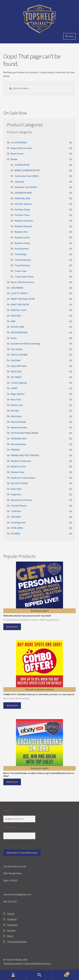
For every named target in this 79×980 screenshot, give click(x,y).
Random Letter (22, 237)
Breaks (14, 159)
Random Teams (22, 243)
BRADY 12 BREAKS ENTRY (27, 170)
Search (39, 975)
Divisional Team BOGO (26, 187)
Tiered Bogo (21, 254)
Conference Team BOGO (27, 176)
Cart (61, 973)
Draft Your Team (19, 310)
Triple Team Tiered (24, 277)
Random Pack (17, 472)
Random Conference (21, 461)
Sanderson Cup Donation (23, 478)
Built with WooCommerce (38, 963)
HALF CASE (16, 371)
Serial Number (22, 249)
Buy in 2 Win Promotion (22, 282)
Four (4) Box (17, 349)
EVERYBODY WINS (23, 193)
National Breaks (19, 427)
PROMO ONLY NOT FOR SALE (25, 455)
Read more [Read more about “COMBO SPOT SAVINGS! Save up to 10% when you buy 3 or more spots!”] (12, 705)
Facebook (12, 919)
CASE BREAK (17, 288)
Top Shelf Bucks (19, 506)
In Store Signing (19, 383)
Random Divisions (23, 226)
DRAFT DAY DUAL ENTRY (23, 299)
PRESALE (15, 450)
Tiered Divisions (22, 265)
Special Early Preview (21, 500)
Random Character (24, 221)
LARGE (14, 388)
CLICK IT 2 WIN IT (19, 293)
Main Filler (16, 399)
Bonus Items (17, 154)
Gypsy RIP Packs (19, 366)
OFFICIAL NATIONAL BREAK (25, 433)
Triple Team (21, 271)
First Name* (9, 827)
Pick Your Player (22, 210)
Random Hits (21, 232)
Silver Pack (16, 489)
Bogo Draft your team (21, 148)
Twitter (11, 914)
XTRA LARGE (17, 528)
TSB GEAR (16, 517)
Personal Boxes (18, 444)
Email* (7, 810)
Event (14, 338)
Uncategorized (18, 522)
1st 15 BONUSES (19, 142)
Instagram (12, 925)
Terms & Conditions (17, 942)
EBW (13, 321)
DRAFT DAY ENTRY (20, 304)
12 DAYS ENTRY (22, 165)
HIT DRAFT (16, 377)
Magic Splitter (18, 394)
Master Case (17, 405)
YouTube (11, 930)
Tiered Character (23, 260)
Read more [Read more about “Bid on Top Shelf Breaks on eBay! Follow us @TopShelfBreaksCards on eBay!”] (12, 782)
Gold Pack (16, 360)
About (10, 936)
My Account (13, 975)
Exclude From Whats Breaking (26, 344)
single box (16, 494)
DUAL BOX (16, 316)
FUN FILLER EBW (19, 355)
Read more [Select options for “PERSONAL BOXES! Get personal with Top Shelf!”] (12, 627)
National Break (18, 422)
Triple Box (16, 511)
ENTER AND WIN (19, 332)
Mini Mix (15, 411)
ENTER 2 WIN (17, 327)
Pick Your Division (23, 204)
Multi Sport (16, 416)
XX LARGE (15, 534)
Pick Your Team (22, 215)
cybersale (19, 182)
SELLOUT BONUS (19, 483)
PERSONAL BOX (22, 198)
